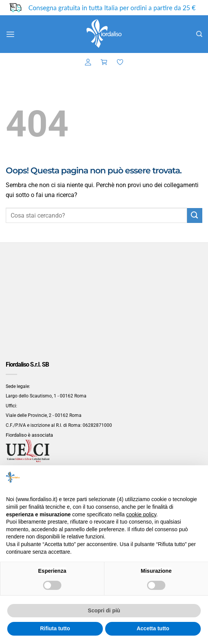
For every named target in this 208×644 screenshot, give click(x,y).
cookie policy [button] (141, 514)
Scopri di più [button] (104, 610)
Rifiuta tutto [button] (55, 628)
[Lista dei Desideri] (120, 62)
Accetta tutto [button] (153, 628)
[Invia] (195, 215)
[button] (10, 34)
